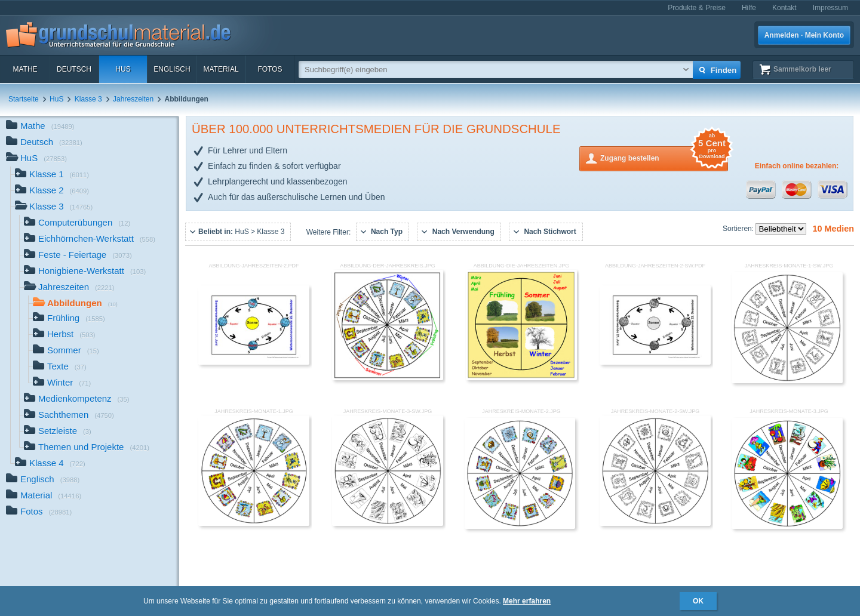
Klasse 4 (50, 464)
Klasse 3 (88, 99)
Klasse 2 (52, 191)
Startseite (24, 99)
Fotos (270, 69)
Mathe (25, 69)
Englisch (172, 69)
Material (221, 69)
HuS (123, 69)
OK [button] (698, 601)
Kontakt (784, 8)
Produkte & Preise (697, 8)
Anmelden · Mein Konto (804, 35)
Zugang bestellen (664, 157)
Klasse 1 (52, 175)
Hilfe (749, 8)
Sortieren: (739, 229)
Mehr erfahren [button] (527, 601)
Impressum (830, 8)
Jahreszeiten (133, 99)
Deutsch (74, 69)
